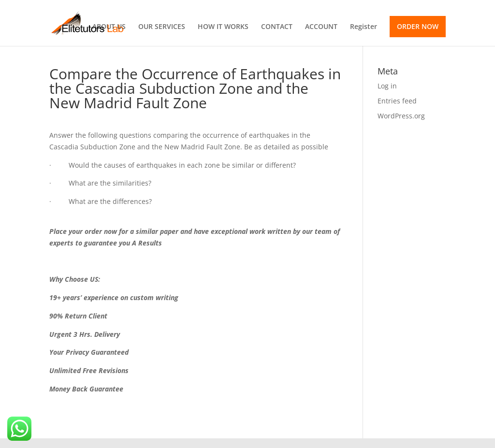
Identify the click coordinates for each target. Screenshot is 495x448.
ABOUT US (109, 27)
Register (364, 27)
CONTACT (277, 27)
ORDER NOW (418, 26)
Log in (387, 86)
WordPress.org (401, 116)
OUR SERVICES (162, 27)
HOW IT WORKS (223, 27)
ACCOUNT (321, 27)
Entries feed (397, 101)
